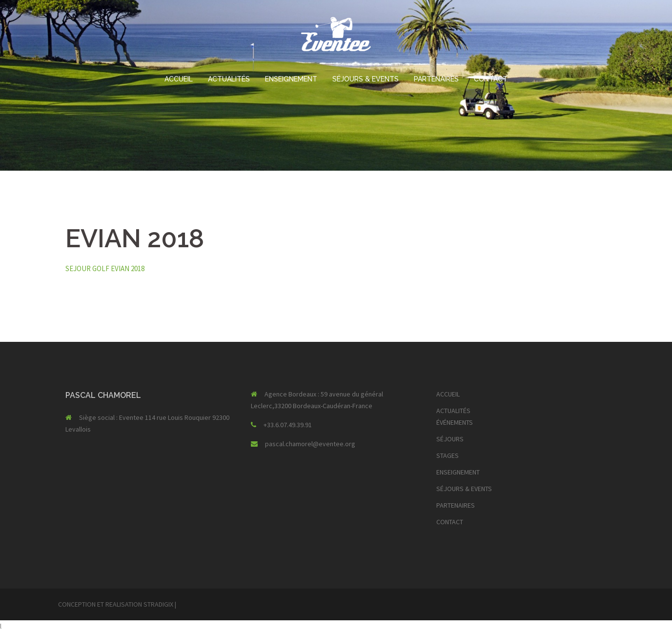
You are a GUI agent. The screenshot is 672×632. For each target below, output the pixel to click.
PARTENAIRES (436, 79)
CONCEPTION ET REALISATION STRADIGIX (116, 604)
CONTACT (491, 79)
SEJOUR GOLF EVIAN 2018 (105, 268)
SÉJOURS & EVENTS (366, 79)
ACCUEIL (179, 79)
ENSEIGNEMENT (291, 79)
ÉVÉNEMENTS (455, 422)
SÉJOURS (450, 439)
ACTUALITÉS (229, 79)
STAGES (448, 455)
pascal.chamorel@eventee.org (310, 444)
